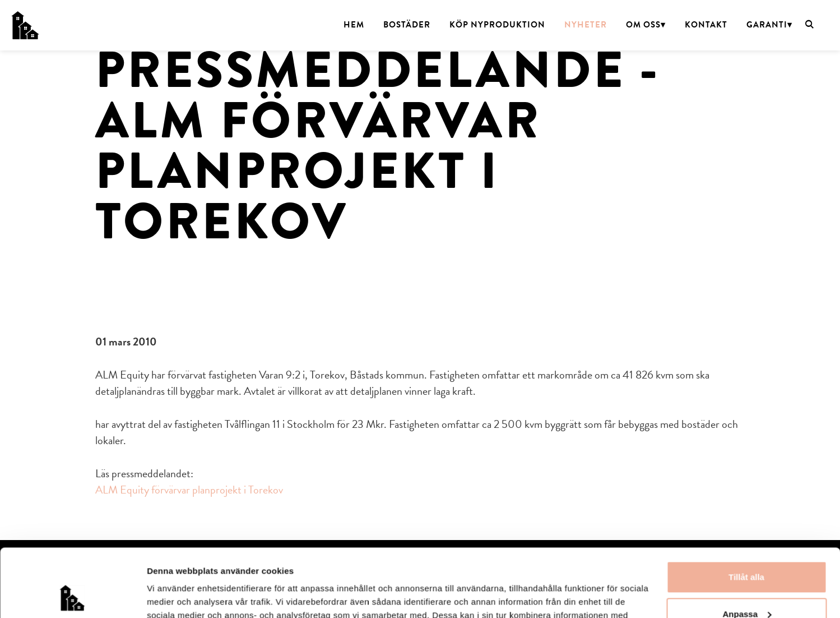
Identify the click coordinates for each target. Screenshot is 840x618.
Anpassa (747, 550)
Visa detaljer (172, 596)
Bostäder (407, 25)
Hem (354, 25)
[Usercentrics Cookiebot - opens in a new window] (73, 596)
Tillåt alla (746, 513)
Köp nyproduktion (497, 25)
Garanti (767, 25)
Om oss (643, 25)
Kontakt (706, 25)
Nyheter (586, 25)
